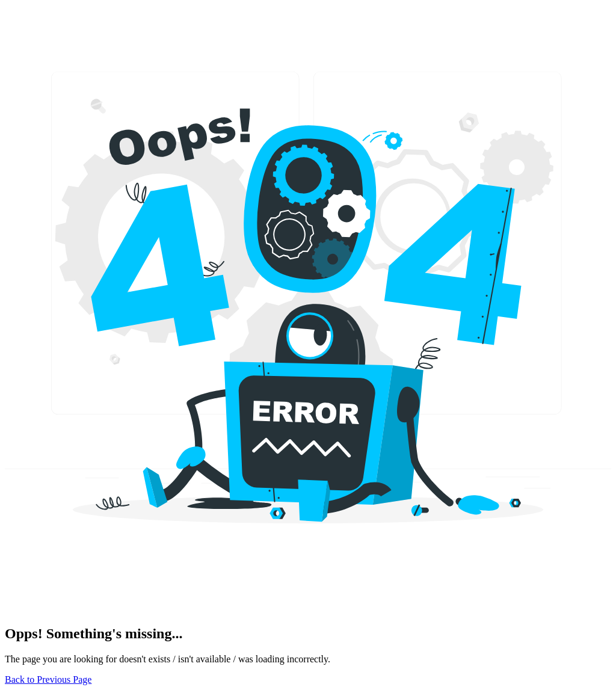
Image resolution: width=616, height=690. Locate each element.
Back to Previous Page (48, 679)
